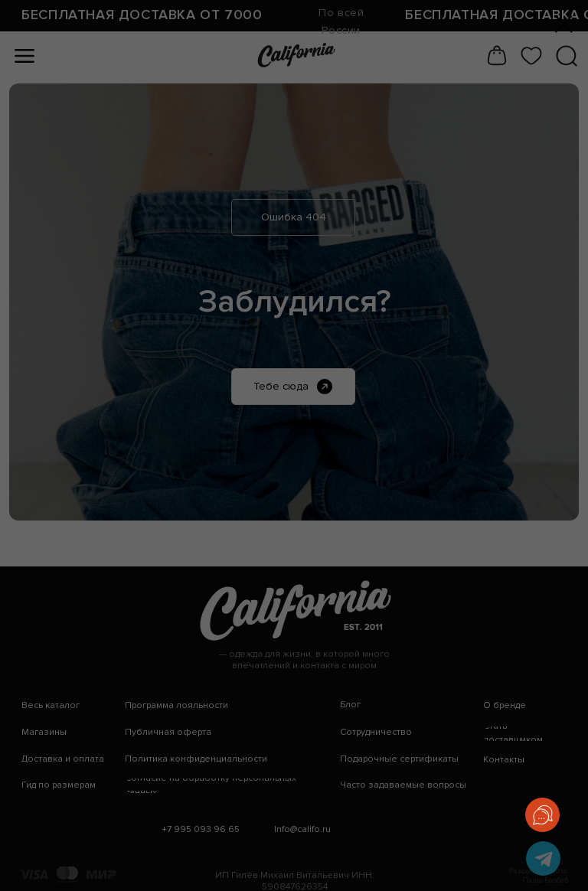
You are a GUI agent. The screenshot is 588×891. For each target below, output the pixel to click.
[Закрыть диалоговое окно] (564, 24)
